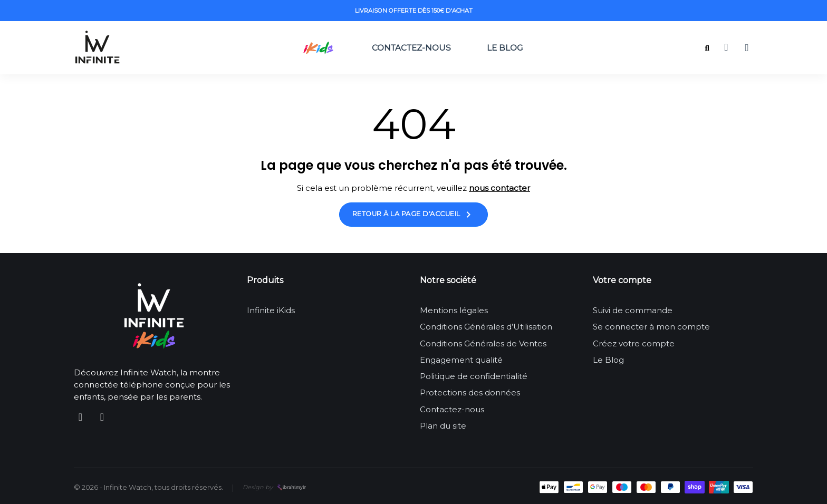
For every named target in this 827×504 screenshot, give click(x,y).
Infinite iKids (271, 310)
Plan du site (443, 426)
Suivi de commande (633, 310)
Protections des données (470, 392)
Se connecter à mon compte (651, 327)
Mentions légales (454, 310)
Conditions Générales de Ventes (483, 343)
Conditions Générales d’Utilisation (486, 327)
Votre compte (622, 280)
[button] (707, 48)
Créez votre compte (634, 343)
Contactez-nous (411, 48)
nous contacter (499, 188)
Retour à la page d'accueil (414, 215)
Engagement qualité (461, 360)
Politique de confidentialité (474, 376)
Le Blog (505, 48)
